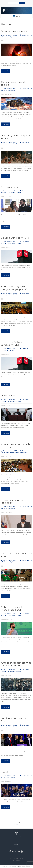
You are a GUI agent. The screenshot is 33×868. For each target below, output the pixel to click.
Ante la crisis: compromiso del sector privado (16, 664)
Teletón (5, 772)
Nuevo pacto (8, 396)
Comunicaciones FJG (10, 35)
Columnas (25, 142)
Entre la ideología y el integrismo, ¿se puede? (14, 288)
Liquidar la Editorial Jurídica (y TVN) (12, 343)
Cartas (24, 35)
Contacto (16, 845)
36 (19, 824)
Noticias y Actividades (8, 144)
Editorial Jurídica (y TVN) (15, 238)
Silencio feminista (11, 187)
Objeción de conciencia (14, 31)
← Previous (4, 818)
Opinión (13, 37)
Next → (30, 818)
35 (18, 824)
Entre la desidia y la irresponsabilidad (12, 609)
